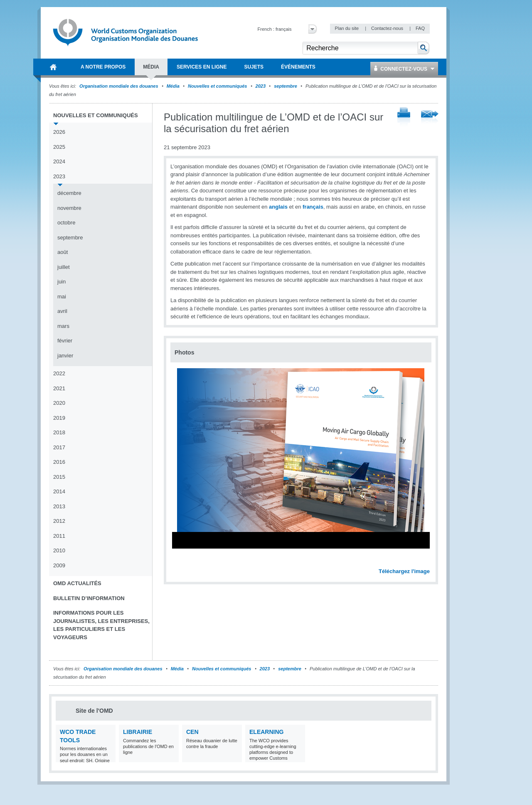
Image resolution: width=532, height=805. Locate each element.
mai (62, 297)
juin (62, 282)
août (63, 252)
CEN (192, 732)
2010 (59, 550)
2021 (59, 388)
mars (63, 326)
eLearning (266, 732)
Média (173, 86)
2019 (59, 418)
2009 (59, 565)
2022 (59, 373)
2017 (59, 447)
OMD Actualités (77, 583)
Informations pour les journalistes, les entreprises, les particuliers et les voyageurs (101, 625)
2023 (261, 86)
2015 (59, 477)
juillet (64, 267)
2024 (59, 161)
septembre (286, 86)
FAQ (420, 28)
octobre (66, 223)
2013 (59, 506)
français (313, 207)
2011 (59, 536)
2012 (59, 521)
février (65, 341)
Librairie (138, 732)
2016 (59, 462)
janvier (65, 356)
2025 (59, 147)
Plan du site (348, 28)
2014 (59, 491)
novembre (69, 208)
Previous (179, 562)
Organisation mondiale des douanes (119, 86)
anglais (278, 207)
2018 (59, 432)
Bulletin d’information (89, 598)
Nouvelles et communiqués (217, 86)
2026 (59, 132)
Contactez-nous (388, 28)
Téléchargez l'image (404, 571)
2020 (59, 403)
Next (428, 562)
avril (62, 311)
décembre (69, 193)
